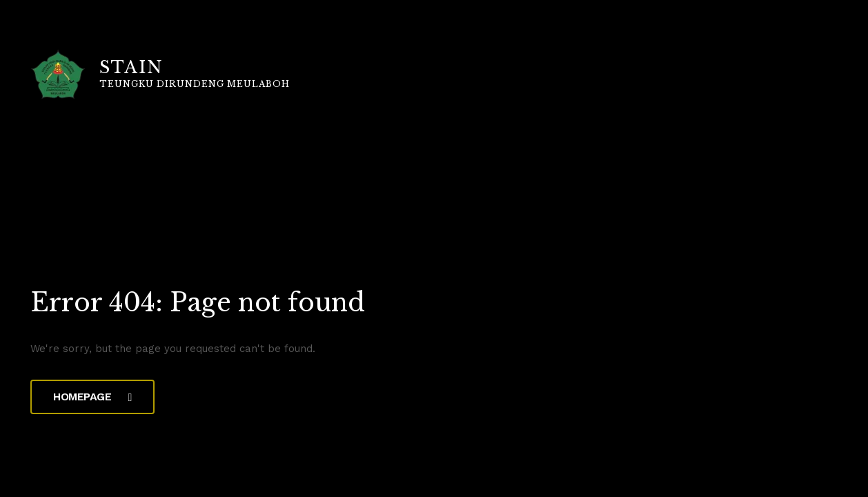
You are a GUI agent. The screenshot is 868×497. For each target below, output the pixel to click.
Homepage (92, 397)
